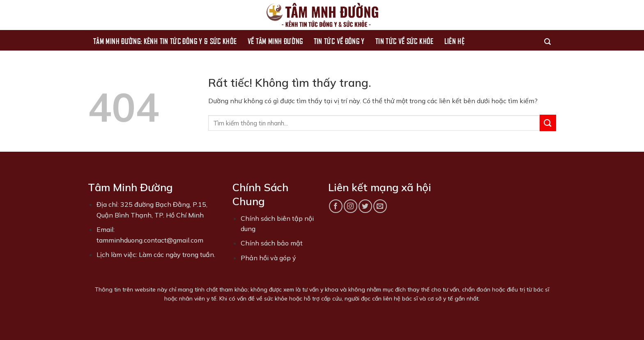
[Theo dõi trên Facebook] (336, 206)
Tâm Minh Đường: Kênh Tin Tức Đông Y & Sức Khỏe (165, 40)
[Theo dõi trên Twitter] (365, 206)
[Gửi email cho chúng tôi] (380, 206)
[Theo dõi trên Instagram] (351, 206)
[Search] (547, 40)
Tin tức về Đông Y (339, 40)
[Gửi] (548, 123)
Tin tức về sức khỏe (405, 40)
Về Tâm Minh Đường (275, 40)
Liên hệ (455, 40)
